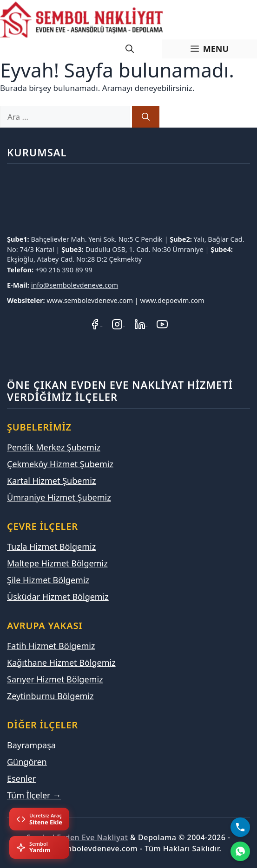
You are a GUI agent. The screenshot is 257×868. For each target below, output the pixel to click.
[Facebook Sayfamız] (96, 323)
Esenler (21, 778)
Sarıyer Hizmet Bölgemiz (55, 679)
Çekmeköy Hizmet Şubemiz (60, 464)
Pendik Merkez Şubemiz (54, 447)
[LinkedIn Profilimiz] (141, 323)
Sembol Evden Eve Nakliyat (77, 837)
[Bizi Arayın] (240, 827)
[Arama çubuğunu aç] (130, 49)
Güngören (27, 762)
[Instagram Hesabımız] (118, 323)
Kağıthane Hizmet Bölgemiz (61, 662)
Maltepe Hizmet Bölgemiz (57, 563)
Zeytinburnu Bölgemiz (50, 696)
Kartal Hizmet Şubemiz (51, 481)
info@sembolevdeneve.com (75, 285)
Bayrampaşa (31, 745)
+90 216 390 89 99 (64, 270)
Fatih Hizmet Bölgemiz (51, 646)
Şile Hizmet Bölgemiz (48, 580)
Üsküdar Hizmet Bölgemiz (58, 597)
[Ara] (146, 117)
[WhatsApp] (240, 851)
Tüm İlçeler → (34, 795)
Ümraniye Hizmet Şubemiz (59, 497)
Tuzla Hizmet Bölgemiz (51, 547)
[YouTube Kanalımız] (162, 323)
